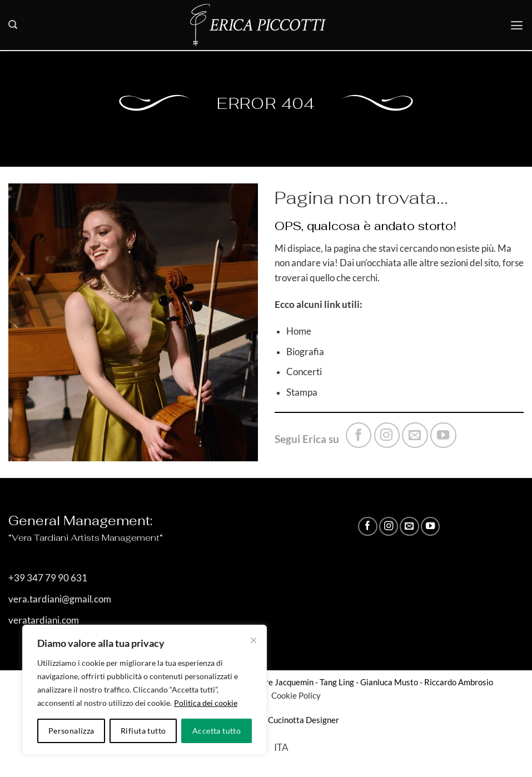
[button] (13, 25)
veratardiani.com (44, 620)
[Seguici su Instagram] (387, 435)
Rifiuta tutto (143, 731)
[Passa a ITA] (281, 748)
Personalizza (71, 731)
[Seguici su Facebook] (359, 435)
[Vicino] (253, 640)
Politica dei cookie (206, 703)
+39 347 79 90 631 (48, 578)
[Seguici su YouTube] (443, 435)
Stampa (302, 392)
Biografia (305, 352)
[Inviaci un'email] (415, 435)
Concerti (304, 372)
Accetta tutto (217, 731)
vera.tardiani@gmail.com (60, 599)
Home (299, 331)
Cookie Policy (295, 695)
